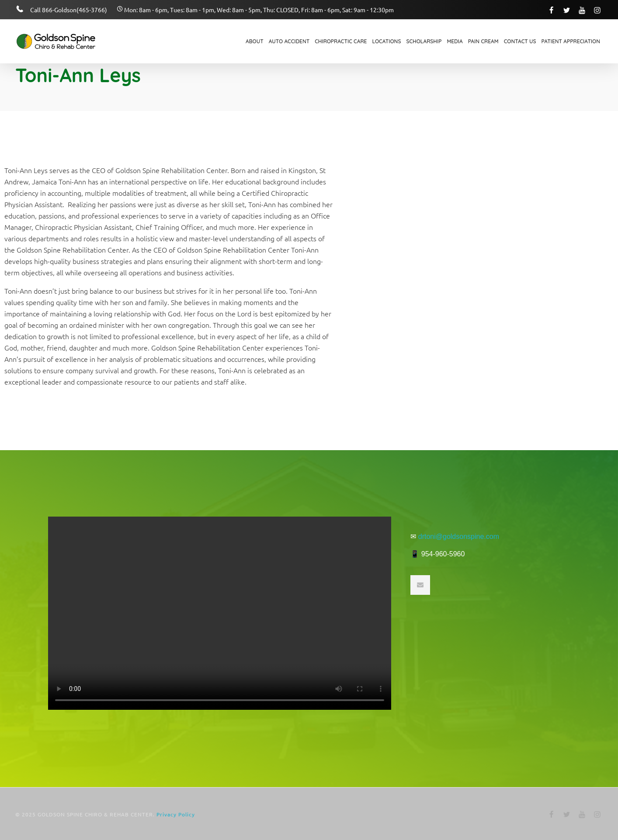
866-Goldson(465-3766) (75, 10)
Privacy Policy (176, 814)
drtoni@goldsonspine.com (459, 536)
